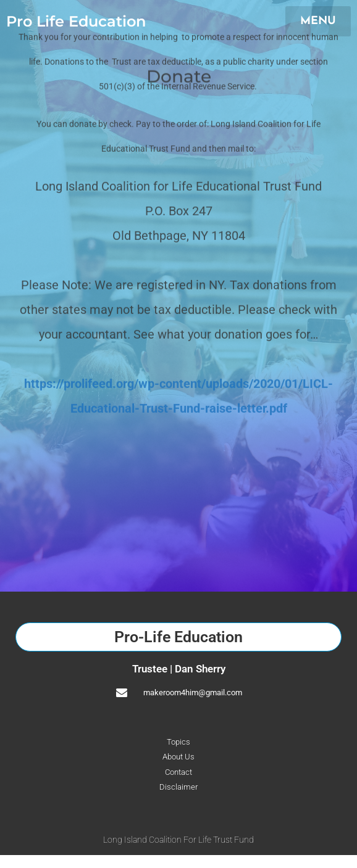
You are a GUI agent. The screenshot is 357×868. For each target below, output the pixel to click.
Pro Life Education (76, 21)
